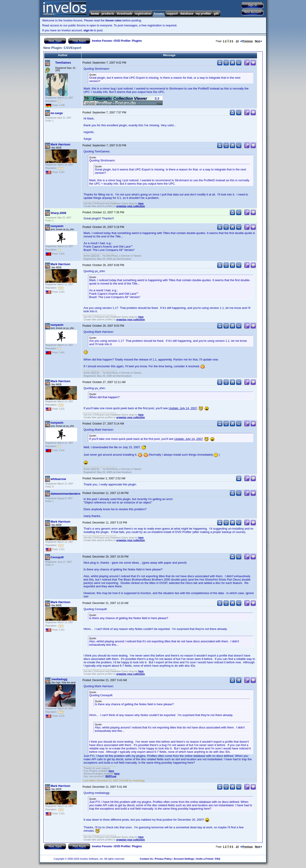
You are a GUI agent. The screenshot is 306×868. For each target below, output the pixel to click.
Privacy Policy (163, 859)
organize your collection (131, 206)
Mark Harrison (60, 144)
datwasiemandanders (65, 494)
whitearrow (58, 479)
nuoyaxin (57, 226)
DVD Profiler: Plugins (128, 41)
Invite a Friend (205, 859)
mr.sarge (57, 113)
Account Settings (184, 859)
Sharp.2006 (58, 213)
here (141, 203)
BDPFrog (111, 776)
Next (258, 41)
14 (237, 41)
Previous (246, 41)
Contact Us (146, 859)
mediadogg (59, 679)
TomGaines (63, 63)
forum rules (114, 20)
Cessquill (57, 557)
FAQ (218, 859)
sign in (88, 30)
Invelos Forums (102, 41)
